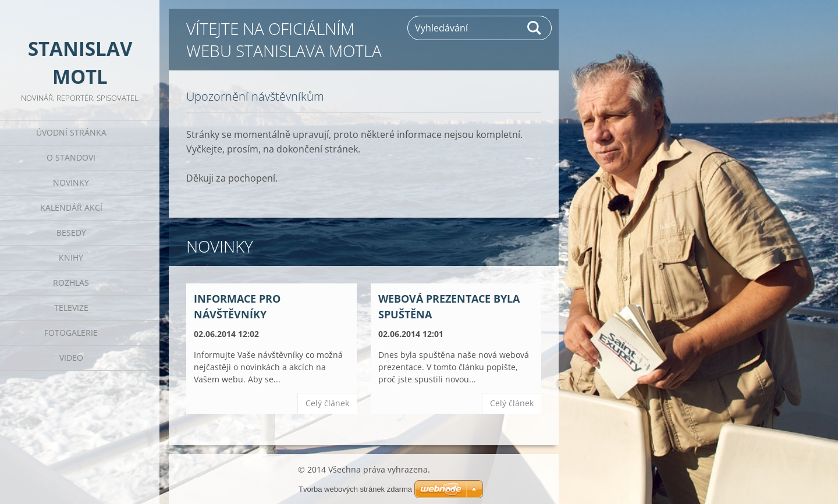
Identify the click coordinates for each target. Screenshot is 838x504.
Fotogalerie (71, 333)
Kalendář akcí (71, 207)
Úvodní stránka (71, 132)
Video (71, 358)
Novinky (71, 182)
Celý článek (327, 403)
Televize (71, 308)
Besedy (71, 233)
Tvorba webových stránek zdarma (355, 489)
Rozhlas (71, 283)
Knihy (71, 258)
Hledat (535, 28)
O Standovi (71, 157)
